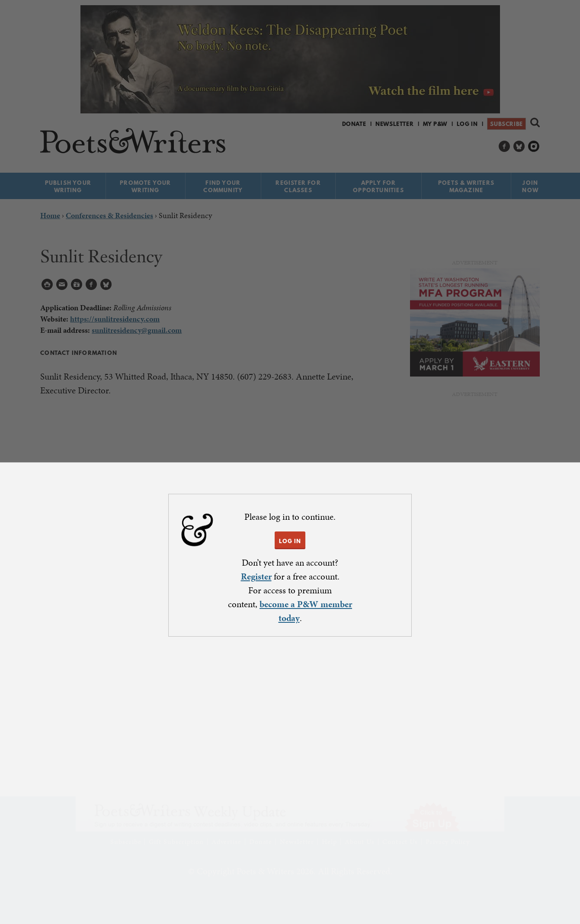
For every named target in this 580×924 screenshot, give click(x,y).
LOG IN (290, 541)
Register (256, 576)
